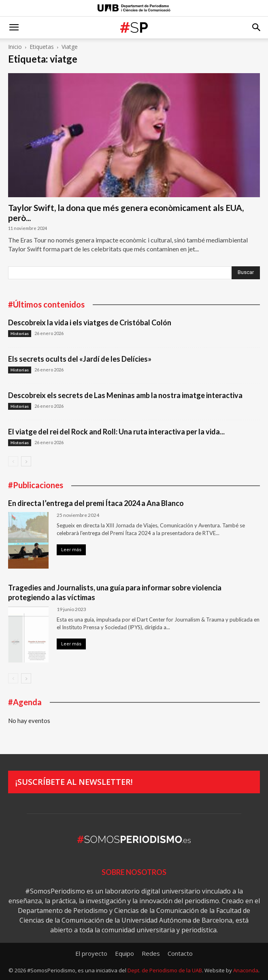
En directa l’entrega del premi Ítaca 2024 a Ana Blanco (96, 503)
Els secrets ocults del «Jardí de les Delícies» (80, 359)
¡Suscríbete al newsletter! (74, 782)
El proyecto (91, 953)
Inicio (15, 47)
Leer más (71, 550)
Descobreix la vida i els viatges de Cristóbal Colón (90, 322)
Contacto (180, 953)
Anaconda (246, 970)
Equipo (124, 953)
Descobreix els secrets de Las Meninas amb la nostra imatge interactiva (125, 395)
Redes (151, 953)
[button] (14, 27)
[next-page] (26, 461)
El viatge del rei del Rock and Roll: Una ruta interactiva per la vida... (116, 432)
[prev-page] (13, 461)
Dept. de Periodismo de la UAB (165, 970)
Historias (20, 333)
